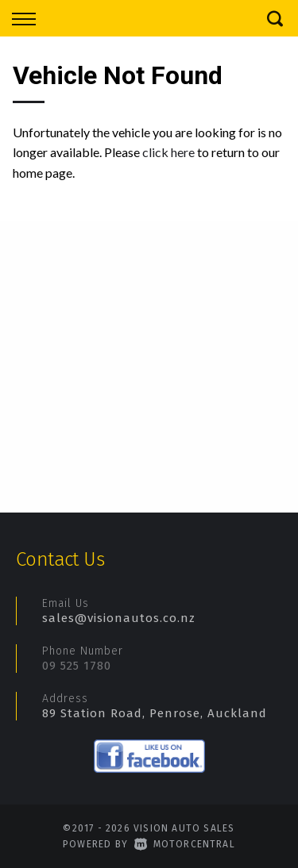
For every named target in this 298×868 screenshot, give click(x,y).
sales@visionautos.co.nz (119, 618)
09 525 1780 (77, 666)
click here (168, 152)
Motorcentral (185, 844)
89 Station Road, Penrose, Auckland (155, 713)
